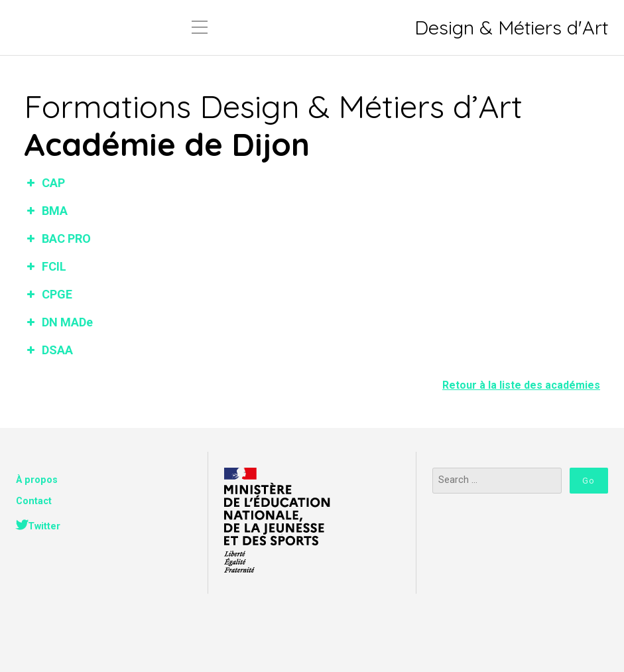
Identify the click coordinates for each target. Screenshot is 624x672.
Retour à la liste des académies (521, 385)
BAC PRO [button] (57, 238)
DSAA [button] (48, 350)
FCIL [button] (45, 266)
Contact (34, 501)
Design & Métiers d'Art (511, 28)
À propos (37, 480)
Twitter (44, 526)
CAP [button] (44, 183)
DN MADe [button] (58, 322)
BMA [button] (46, 211)
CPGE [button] (48, 294)
